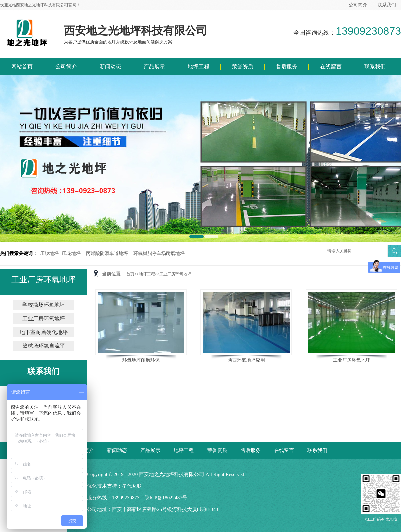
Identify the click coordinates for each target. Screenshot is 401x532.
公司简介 (358, 5)
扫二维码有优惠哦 (381, 498)
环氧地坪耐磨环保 (141, 360)
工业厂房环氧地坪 (175, 274)
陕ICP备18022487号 (166, 498)
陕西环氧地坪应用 (246, 360)
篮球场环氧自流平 (44, 346)
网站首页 (22, 67)
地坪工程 (198, 67)
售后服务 (287, 67)
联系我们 (387, 5)
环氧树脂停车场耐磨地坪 (159, 253)
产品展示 (154, 67)
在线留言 (331, 67)
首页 (130, 274)
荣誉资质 (243, 67)
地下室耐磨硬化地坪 (44, 332)
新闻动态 (110, 67)
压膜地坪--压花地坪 (60, 253)
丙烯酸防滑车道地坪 (107, 253)
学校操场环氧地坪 (44, 305)
